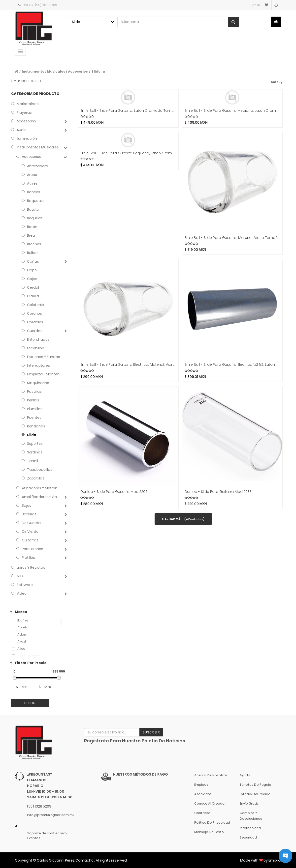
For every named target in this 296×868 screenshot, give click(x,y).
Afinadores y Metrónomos (41, 488)
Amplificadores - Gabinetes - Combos (41, 497)
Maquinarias (38, 383)
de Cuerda (31, 523)
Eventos (34, 838)
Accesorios (26, 121)
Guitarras (30, 540)
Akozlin (23, 642)
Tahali (33, 461)
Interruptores (38, 365)
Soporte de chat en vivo (47, 833)
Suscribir (151, 732)
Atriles (32, 183)
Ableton (24, 627)
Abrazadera (38, 166)
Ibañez (23, 620)
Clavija (33, 296)
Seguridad (248, 837)
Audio (22, 130)
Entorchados (38, 339)
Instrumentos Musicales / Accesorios (55, 71)
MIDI (20, 576)
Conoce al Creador (210, 803)
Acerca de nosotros (211, 775)
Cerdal (33, 287)
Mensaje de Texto (209, 832)
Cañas (33, 261)
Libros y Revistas (31, 567)
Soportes (35, 444)
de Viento (30, 532)
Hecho (30, 703)
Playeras (24, 112)
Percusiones (33, 549)
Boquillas (35, 218)
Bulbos (33, 253)
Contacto (202, 813)
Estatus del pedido (255, 794)
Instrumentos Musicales (38, 147)
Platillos (28, 558)
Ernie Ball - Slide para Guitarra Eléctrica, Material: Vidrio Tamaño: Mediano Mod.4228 (128, 365)
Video (22, 593)
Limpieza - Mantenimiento (45, 374)
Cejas (32, 279)
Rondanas (36, 426)
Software (25, 585)
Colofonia (36, 305)
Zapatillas (36, 478)
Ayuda (245, 775)
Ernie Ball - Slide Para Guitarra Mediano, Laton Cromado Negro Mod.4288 (232, 111)
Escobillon (36, 348)
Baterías (29, 514)
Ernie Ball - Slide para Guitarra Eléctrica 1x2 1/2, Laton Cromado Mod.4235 (232, 365)
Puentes (34, 418)
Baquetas (36, 201)
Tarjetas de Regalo (255, 785)
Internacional (251, 828)
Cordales (35, 322)
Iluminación (27, 139)
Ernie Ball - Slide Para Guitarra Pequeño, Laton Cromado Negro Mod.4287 (128, 153)
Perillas (33, 400)
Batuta (33, 209)
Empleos (201, 785)
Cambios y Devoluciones (251, 816)
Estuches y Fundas (44, 357)
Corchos (34, 313)
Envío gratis (249, 803)
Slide (96, 71)
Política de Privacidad (212, 823)
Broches (34, 244)
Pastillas (34, 392)
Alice (21, 649)
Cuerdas (35, 331)
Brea (31, 235)
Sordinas (35, 452)
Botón (32, 227)
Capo (32, 270)
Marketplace (28, 104)
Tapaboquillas (40, 470)
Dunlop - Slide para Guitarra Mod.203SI (218, 492)
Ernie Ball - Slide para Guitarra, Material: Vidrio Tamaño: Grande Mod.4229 (232, 238)
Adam (22, 635)
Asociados (203, 794)
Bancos (34, 192)
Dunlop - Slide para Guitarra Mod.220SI (114, 492)
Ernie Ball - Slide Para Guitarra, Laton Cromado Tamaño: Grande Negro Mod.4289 (128, 111)
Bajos (27, 505)
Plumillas (35, 409)
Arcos (32, 175)
